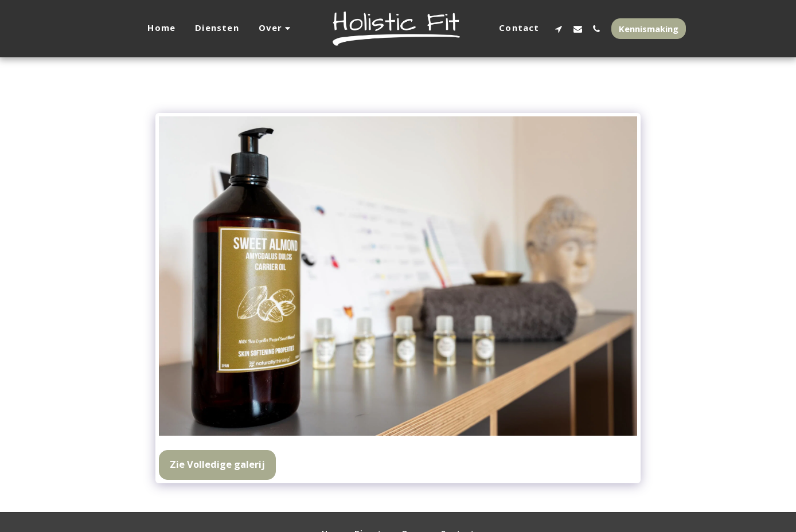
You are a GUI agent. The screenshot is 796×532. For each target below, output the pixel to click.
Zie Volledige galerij (217, 464)
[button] (276, 28)
